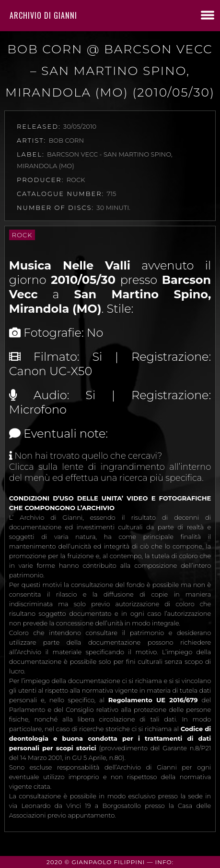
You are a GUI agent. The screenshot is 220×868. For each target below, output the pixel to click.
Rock (22, 235)
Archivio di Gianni (43, 15)
